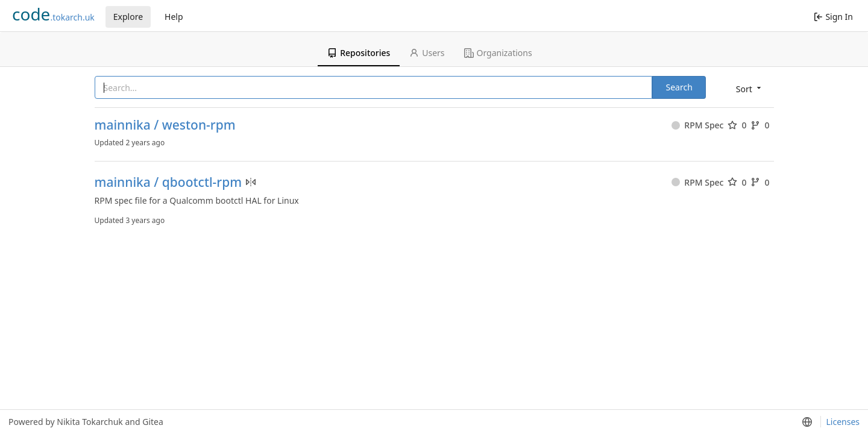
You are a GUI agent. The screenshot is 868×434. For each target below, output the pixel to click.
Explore (128, 17)
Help (174, 17)
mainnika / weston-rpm (165, 125)
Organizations (498, 53)
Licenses (843, 422)
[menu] (750, 88)
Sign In (833, 17)
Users (427, 53)
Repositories (359, 53)
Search (679, 87)
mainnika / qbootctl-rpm (168, 182)
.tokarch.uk (53, 14)
